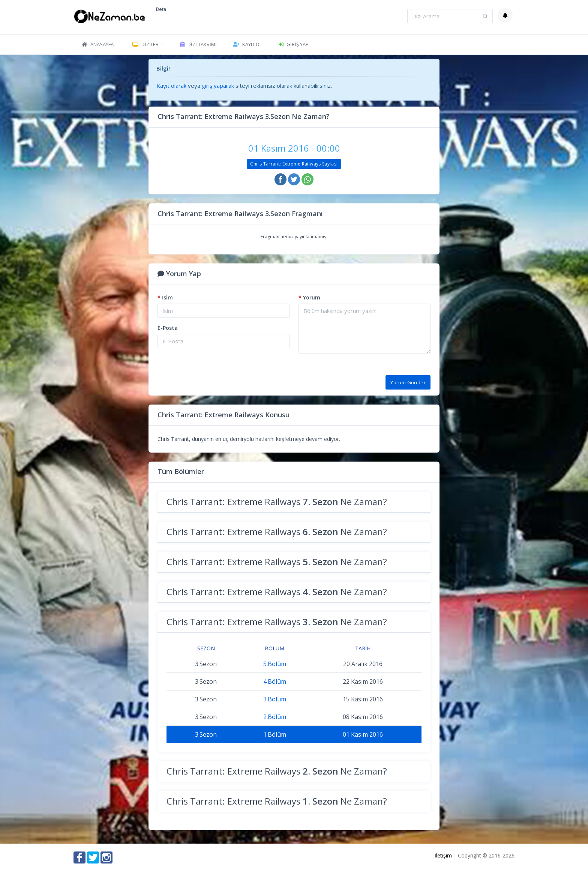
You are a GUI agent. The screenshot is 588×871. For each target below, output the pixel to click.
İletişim (443, 855)
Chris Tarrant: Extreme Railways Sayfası (294, 164)
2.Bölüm (275, 717)
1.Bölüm (275, 734)
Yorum (309, 297)
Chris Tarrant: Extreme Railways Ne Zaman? (277, 502)
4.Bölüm (275, 681)
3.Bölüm (275, 699)
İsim (165, 297)
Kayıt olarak (171, 86)
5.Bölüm (275, 664)
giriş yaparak (218, 86)
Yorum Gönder (408, 382)
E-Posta (168, 328)
